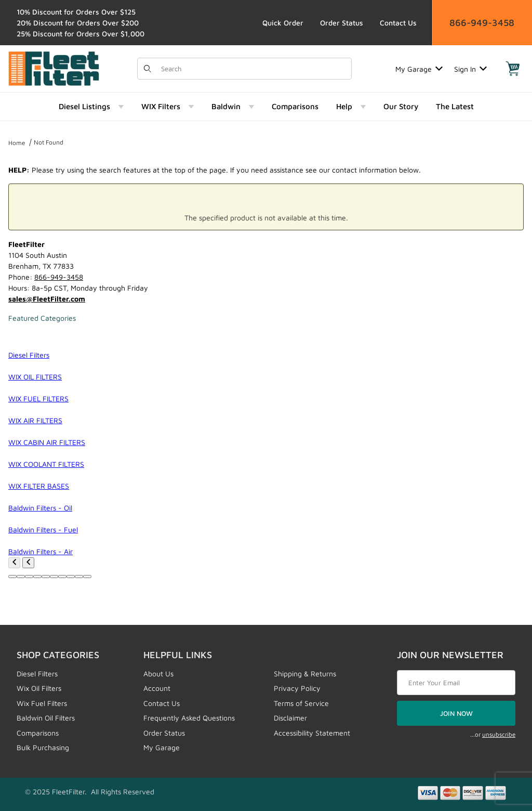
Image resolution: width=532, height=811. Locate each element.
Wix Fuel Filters (42, 703)
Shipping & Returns (305, 673)
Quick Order (283, 23)
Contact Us (398, 23)
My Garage (419, 69)
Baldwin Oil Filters (46, 718)
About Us (158, 673)
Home (17, 143)
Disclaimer (290, 718)
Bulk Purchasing (43, 747)
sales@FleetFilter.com (47, 299)
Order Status (342, 23)
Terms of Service (301, 703)
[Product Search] (253, 69)
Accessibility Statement (312, 733)
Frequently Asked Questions (189, 718)
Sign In (470, 69)
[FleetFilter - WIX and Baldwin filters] (54, 68)
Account (157, 688)
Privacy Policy (297, 688)
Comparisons (38, 733)
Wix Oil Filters (39, 688)
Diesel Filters (37, 673)
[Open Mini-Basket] (513, 69)
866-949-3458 (482, 23)
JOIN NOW (456, 713)
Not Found (49, 142)
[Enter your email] (456, 683)
